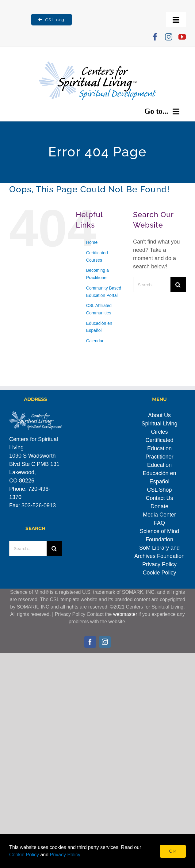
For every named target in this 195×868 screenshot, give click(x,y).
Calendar (95, 341)
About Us (159, 415)
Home (92, 242)
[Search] (178, 285)
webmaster (125, 614)
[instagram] (169, 37)
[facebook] (155, 37)
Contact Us (159, 498)
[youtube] (182, 37)
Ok (173, 851)
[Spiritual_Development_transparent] (97, 54)
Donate (159, 506)
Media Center (159, 515)
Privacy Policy (159, 564)
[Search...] (152, 285)
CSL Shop (159, 490)
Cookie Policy (159, 573)
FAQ (159, 523)
